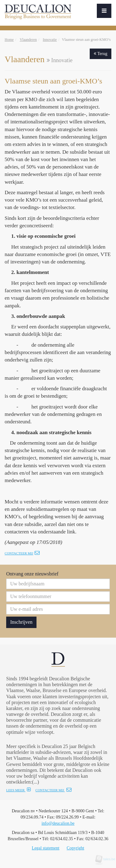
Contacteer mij (22, 553)
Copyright (75, 848)
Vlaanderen (28, 40)
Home (9, 40)
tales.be (107, 859)
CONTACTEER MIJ (54, 790)
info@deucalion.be (58, 823)
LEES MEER (19, 790)
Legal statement (46, 848)
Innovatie (50, 40)
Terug (101, 54)
